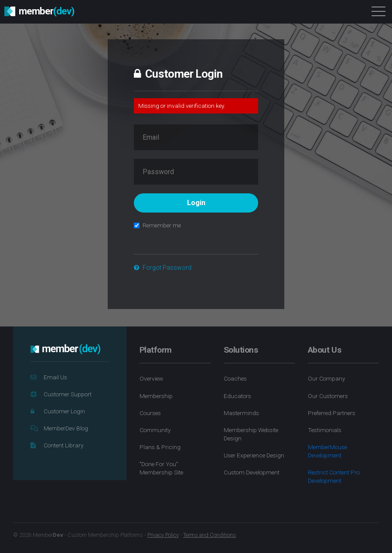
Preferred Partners (332, 413)
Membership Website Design (251, 434)
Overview (151, 378)
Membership (156, 396)
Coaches (235, 378)
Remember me (157, 225)
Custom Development (252, 472)
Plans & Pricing (160, 447)
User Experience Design (254, 455)
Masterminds (241, 413)
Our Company (326, 378)
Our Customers (328, 396)
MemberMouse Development (327, 451)
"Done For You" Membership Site (161, 468)
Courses (150, 413)
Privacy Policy (163, 535)
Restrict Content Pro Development (334, 476)
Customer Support (61, 394)
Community (155, 430)
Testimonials (325, 430)
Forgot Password (163, 268)
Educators (237, 396)
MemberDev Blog (59, 428)
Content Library (57, 445)
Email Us (49, 377)
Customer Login (58, 411)
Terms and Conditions (210, 535)
